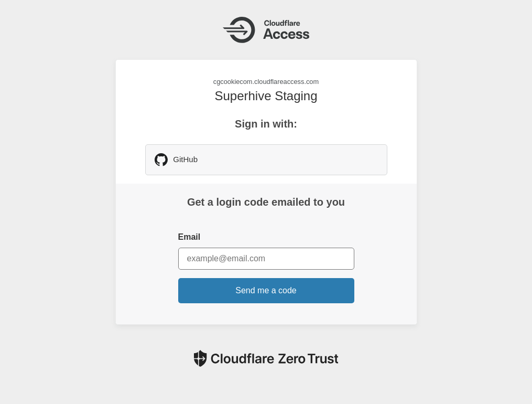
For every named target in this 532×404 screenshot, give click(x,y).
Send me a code (266, 290)
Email (189, 237)
